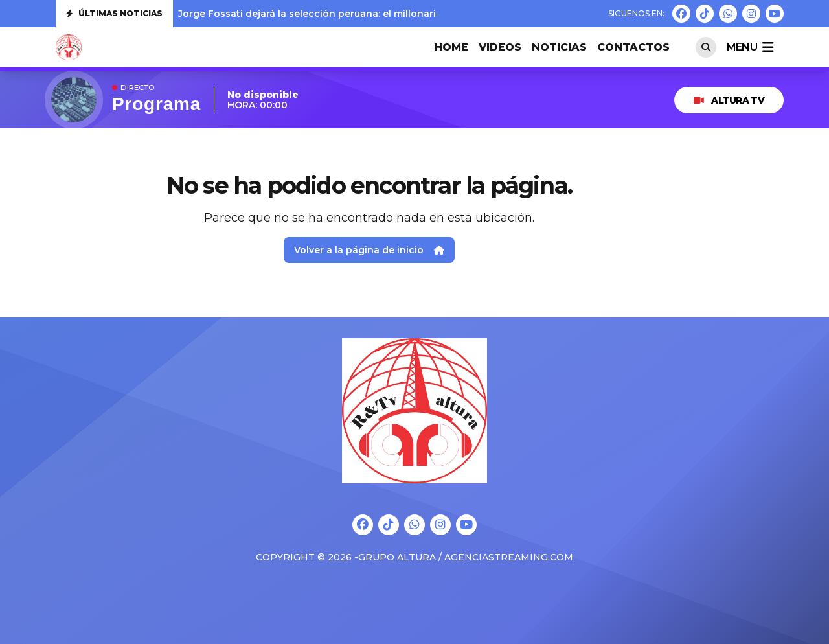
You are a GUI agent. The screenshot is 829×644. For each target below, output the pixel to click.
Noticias (559, 47)
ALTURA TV (729, 100)
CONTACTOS (633, 47)
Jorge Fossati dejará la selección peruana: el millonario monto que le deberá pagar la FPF (393, 14)
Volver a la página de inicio (369, 250)
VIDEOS (500, 47)
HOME (451, 47)
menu (750, 47)
